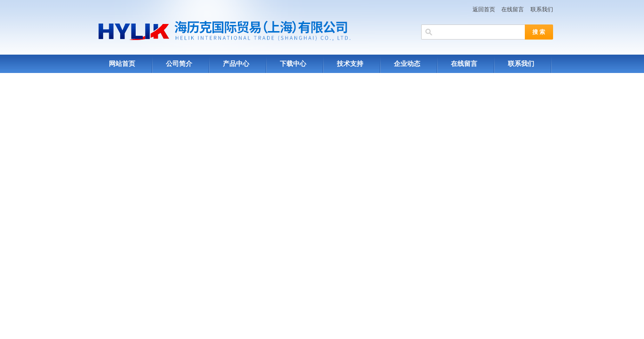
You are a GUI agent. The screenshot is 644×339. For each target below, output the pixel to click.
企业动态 (407, 64)
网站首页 (122, 64)
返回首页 (484, 9)
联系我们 (542, 9)
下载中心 (293, 64)
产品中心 (236, 64)
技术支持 (350, 64)
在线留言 (513, 9)
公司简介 (179, 64)
